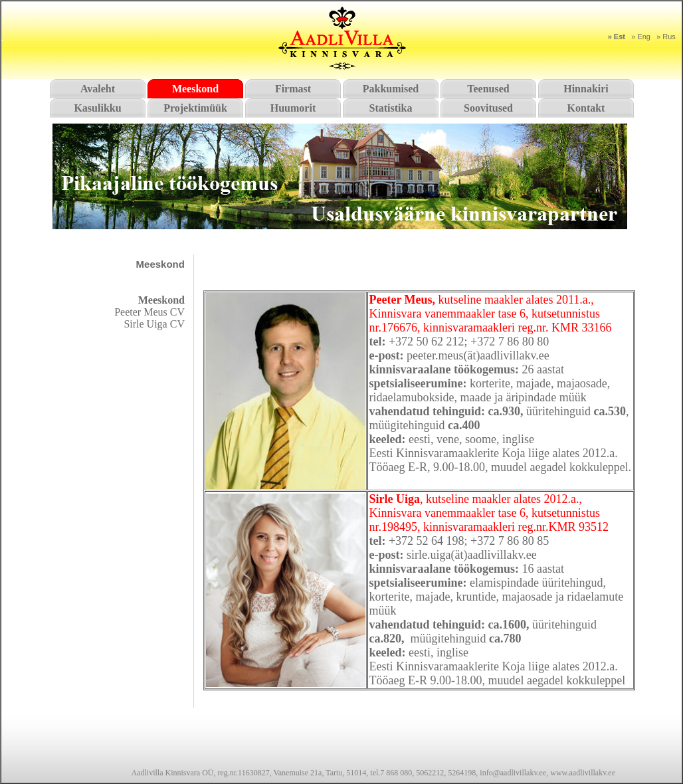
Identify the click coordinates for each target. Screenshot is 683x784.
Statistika (391, 108)
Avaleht (98, 89)
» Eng (641, 37)
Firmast (293, 89)
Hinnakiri (586, 89)
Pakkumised (391, 89)
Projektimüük (195, 108)
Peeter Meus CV (149, 312)
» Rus (666, 37)
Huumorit (293, 108)
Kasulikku (97, 108)
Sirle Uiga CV (154, 324)
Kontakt (586, 108)
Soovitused (488, 108)
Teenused (488, 89)
